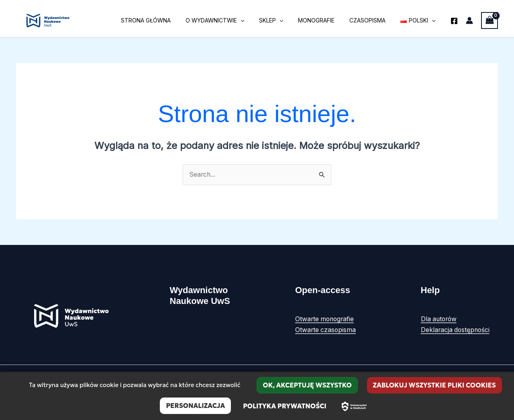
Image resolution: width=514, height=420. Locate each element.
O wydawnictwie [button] (231, 20)
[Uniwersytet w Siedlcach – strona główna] (354, 406)
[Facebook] (454, 21)
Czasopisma (373, 20)
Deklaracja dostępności (456, 330)
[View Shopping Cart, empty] (490, 20)
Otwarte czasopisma (326, 330)
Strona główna (165, 20)
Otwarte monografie (326, 319)
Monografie (325, 20)
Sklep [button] (284, 20)
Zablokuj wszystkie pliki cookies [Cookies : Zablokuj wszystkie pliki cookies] (434, 385)
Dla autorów (440, 319)
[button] (257, 20)
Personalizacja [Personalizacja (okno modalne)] (195, 406)
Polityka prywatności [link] (285, 406)
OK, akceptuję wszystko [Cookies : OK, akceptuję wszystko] (307, 385)
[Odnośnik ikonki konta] (469, 20)
